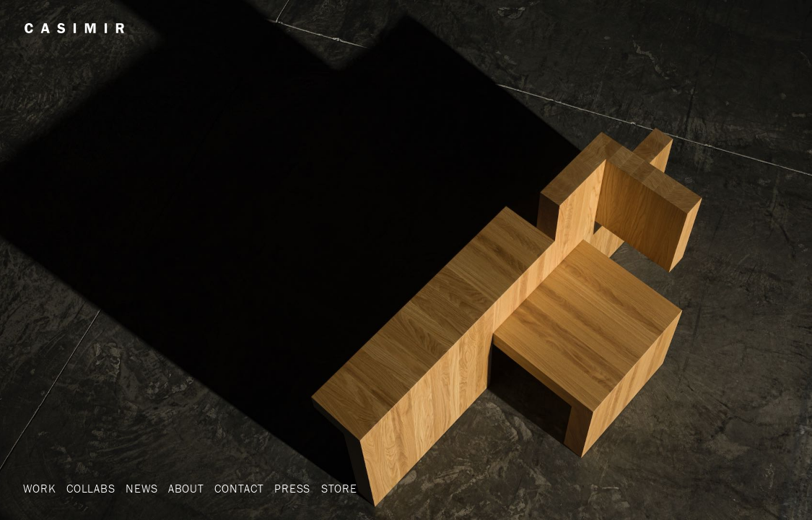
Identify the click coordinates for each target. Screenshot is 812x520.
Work (39, 488)
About (186, 488)
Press (292, 488)
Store (339, 488)
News (141, 488)
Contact (239, 488)
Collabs (91, 488)
